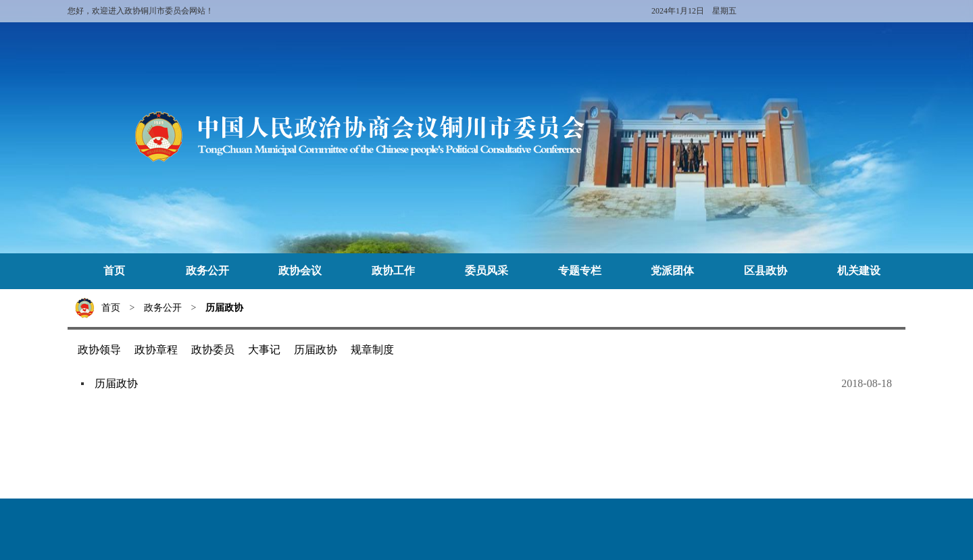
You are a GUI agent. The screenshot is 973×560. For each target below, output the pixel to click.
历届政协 (224, 308)
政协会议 (300, 271)
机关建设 (859, 271)
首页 (114, 271)
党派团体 (672, 271)
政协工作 (393, 271)
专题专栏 (580, 271)
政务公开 (207, 271)
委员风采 (487, 271)
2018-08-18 (867, 383)
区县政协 (766, 271)
